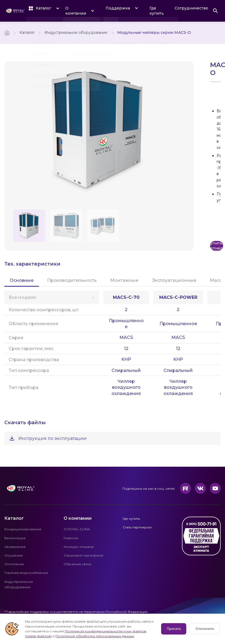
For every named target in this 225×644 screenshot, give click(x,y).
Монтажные (124, 280)
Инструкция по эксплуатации (48, 438)
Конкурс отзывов (79, 547)
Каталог (27, 32)
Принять (174, 629)
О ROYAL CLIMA (77, 529)
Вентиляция (15, 538)
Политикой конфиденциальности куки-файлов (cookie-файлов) (94, 631)
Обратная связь (77, 564)
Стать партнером (137, 527)
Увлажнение (15, 547)
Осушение (14, 555)
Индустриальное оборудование (76, 32)
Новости (71, 538)
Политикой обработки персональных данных (64, 636)
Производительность (72, 280)
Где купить (157, 11)
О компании (78, 518)
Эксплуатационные (174, 280)
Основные (22, 280)
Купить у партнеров (217, 246)
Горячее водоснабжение (26, 573)
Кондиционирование (23, 529)
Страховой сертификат (84, 555)
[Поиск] (216, 11)
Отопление (14, 564)
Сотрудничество (191, 8)
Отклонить (205, 629)
